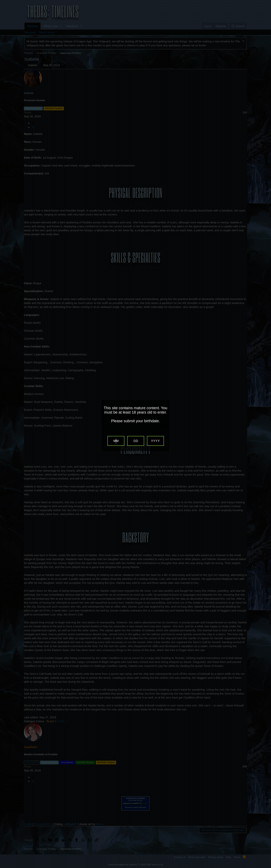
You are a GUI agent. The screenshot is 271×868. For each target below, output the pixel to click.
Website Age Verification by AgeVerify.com (266, 867)
